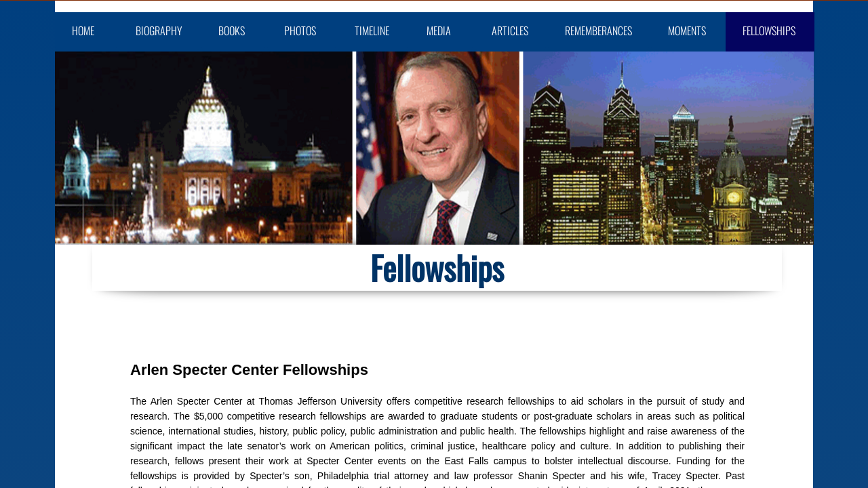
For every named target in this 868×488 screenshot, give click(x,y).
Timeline (372, 30)
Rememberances (598, 30)
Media (439, 30)
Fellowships (769, 30)
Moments (687, 30)
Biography (159, 30)
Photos (300, 30)
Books (232, 30)
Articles (510, 30)
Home (83, 30)
